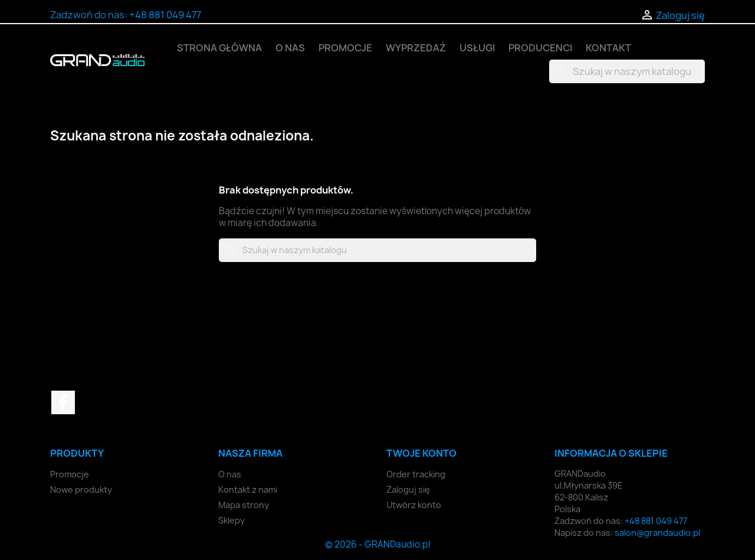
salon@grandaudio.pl (657, 533)
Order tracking (416, 474)
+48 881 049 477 (165, 15)
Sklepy (232, 520)
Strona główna (219, 48)
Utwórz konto (414, 505)
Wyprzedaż (416, 48)
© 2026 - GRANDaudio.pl (377, 544)
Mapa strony (244, 505)
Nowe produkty (81, 489)
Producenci (540, 48)
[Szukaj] (627, 71)
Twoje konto (421, 453)
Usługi (477, 48)
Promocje (345, 48)
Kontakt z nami (248, 489)
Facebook (63, 402)
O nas (290, 48)
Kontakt (608, 48)
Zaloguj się (408, 489)
